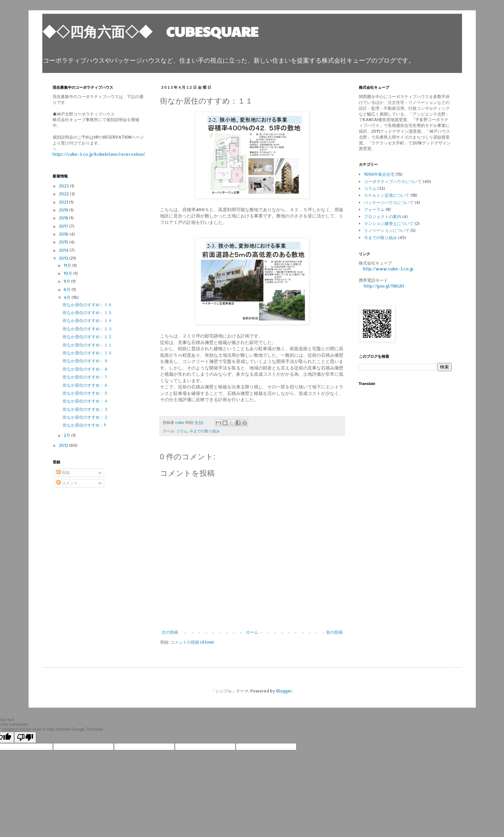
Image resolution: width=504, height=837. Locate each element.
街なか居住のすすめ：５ (85, 393)
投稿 (63, 473)
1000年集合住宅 (379, 174)
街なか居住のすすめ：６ (85, 385)
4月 (68, 297)
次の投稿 (170, 632)
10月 (68, 273)
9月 (67, 281)
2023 (64, 186)
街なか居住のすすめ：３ (85, 409)
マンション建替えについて (389, 223)
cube (180, 422)
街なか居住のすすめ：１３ (87, 329)
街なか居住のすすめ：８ (85, 369)
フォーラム (374, 209)
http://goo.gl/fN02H (384, 286)
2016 (64, 234)
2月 (67, 435)
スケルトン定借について (387, 195)
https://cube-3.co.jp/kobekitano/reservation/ (99, 154)
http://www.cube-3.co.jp (388, 269)
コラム (182, 431)
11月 (68, 265)
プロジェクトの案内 (383, 217)
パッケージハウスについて (389, 202)
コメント (67, 483)
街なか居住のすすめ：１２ (87, 337)
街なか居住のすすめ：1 (84, 425)
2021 (64, 202)
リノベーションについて (387, 230)
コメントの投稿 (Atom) (192, 642)
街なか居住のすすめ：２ (85, 417)
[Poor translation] (25, 737)
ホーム (252, 632)
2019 (64, 210)
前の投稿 (334, 632)
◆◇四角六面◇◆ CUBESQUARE (150, 31)
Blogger (284, 691)
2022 (64, 194)
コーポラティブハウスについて (393, 181)
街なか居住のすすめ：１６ (87, 305)
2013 (64, 258)
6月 (68, 289)
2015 (64, 242)
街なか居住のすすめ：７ (85, 377)
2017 (64, 226)
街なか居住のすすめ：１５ (87, 313)
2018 (64, 218)
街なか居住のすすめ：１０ (87, 353)
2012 (64, 445)
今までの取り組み (205, 431)
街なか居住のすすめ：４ (85, 401)
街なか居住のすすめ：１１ (87, 345)
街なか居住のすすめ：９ (85, 361)
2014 (64, 250)
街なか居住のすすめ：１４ (87, 320)
